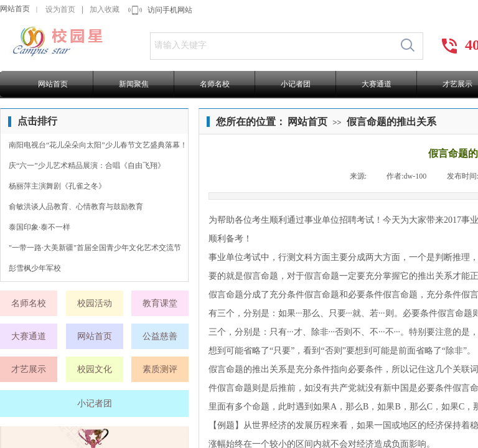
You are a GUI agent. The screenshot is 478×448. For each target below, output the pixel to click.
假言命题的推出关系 (391, 122)
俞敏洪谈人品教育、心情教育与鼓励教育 (76, 207)
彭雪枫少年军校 (35, 268)
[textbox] (272, 45)
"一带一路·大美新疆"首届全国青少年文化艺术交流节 (95, 248)
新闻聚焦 (134, 84)
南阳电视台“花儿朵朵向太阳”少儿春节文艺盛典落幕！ (98, 145)
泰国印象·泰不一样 (40, 227)
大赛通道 (377, 84)
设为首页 (60, 9)
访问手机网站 (170, 10)
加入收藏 (105, 9)
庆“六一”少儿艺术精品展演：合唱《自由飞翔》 (87, 166)
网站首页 (15, 9)
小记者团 (296, 84)
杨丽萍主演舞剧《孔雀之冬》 (57, 186)
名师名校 (215, 84)
